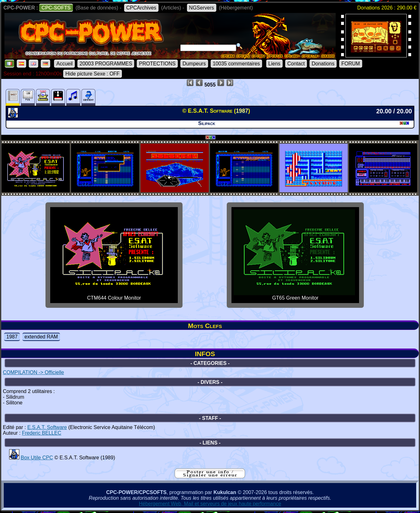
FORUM (351, 64)
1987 (12, 337)
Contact (296, 64)
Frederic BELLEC (42, 433)
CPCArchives (141, 8)
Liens (274, 64)
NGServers (202, 8)
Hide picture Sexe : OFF (93, 74)
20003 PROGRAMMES (106, 64)
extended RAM (41, 337)
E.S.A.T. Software (47, 427)
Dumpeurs (194, 64)
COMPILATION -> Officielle (33, 372)
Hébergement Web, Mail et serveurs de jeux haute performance (210, 504)
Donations (323, 64)
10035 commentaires (236, 64)
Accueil (64, 64)
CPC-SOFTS (56, 8)
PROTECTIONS (157, 64)
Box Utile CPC (37, 458)
